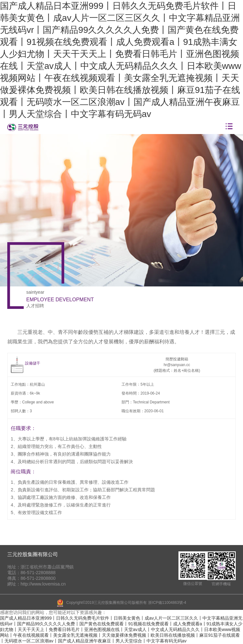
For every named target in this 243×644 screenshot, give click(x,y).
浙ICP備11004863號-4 (167, 603)
